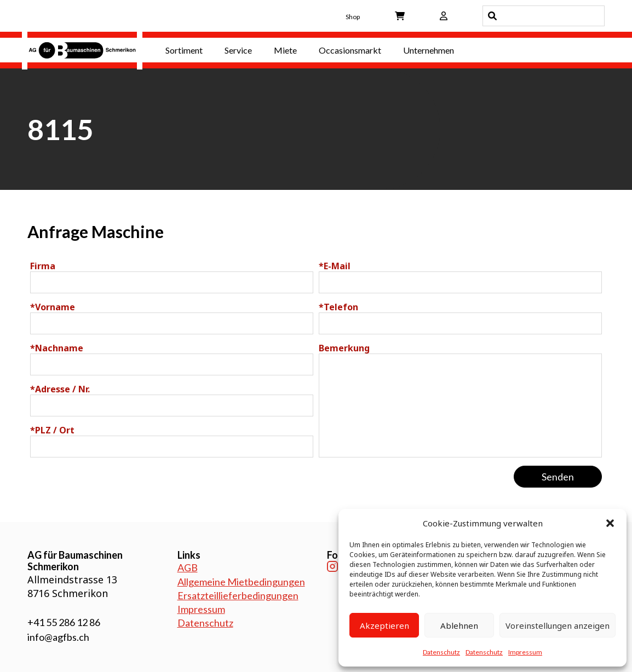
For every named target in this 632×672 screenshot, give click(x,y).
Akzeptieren (384, 625)
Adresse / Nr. (60, 389)
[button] (610, 523)
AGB (188, 567)
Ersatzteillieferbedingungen (238, 595)
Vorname (53, 307)
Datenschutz (441, 652)
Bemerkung (344, 348)
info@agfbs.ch (58, 637)
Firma (43, 266)
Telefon (338, 307)
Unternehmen (429, 50)
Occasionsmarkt (350, 50)
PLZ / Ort (52, 430)
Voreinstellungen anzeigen (558, 625)
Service (238, 50)
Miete (285, 50)
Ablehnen (459, 625)
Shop (353, 17)
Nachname (57, 348)
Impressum (525, 652)
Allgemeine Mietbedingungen (241, 582)
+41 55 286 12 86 (64, 622)
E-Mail (335, 266)
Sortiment (184, 50)
